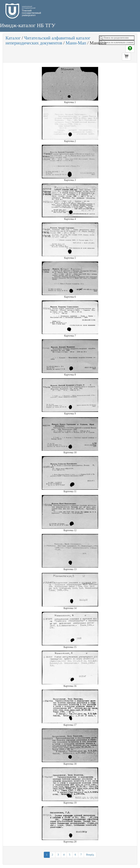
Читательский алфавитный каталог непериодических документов (48, 40)
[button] (126, 57)
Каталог (13, 38)
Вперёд (90, 855)
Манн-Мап (76, 43)
